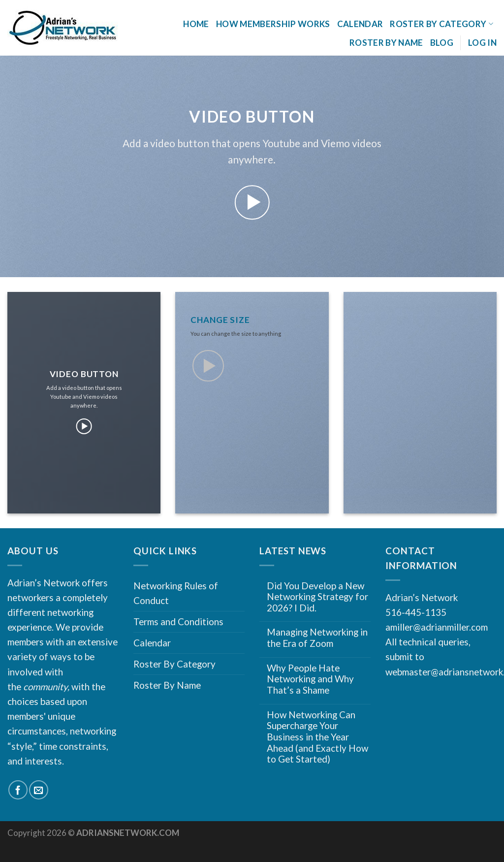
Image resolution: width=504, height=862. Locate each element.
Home (196, 24)
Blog (442, 43)
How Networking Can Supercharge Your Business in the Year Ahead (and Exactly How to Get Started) (317, 737)
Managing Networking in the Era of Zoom (317, 638)
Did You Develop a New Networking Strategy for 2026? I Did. (317, 597)
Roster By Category (441, 24)
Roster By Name (386, 43)
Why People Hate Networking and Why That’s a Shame (310, 679)
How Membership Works (273, 24)
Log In (482, 43)
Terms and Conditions (178, 622)
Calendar (360, 24)
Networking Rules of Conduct (176, 593)
